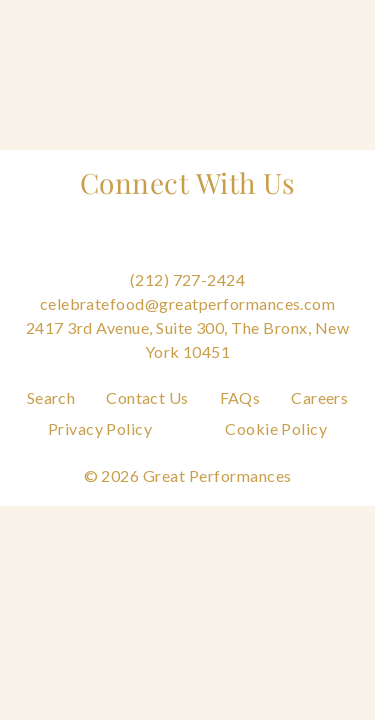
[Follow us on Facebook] (73, 255)
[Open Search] (259, 27)
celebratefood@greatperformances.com (188, 303)
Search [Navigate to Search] (51, 397)
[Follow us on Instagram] (130, 255)
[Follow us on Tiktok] (302, 255)
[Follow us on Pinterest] (188, 255)
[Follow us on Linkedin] (245, 255)
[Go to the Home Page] (69, 24)
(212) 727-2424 (188, 279)
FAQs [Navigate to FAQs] (240, 397)
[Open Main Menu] (325, 27)
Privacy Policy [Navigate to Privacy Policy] (100, 428)
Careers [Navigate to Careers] (319, 397)
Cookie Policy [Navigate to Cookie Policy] (276, 428)
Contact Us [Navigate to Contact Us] (147, 397)
